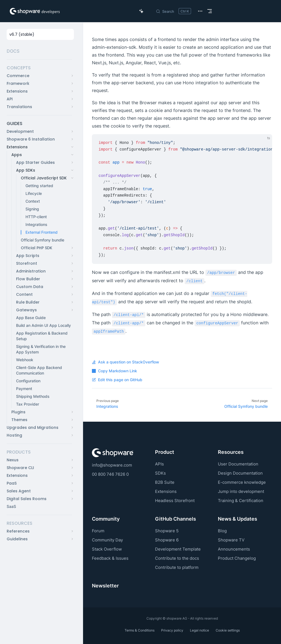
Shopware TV (231, 540)
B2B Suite (165, 482)
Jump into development (241, 491)
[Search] (173, 11)
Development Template (178, 549)
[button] (39, 68)
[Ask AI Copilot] (141, 11)
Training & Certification (241, 501)
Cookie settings (228, 630)
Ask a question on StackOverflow (126, 362)
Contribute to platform (177, 567)
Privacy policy (172, 630)
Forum (98, 531)
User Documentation (238, 464)
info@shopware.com (112, 465)
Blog (222, 531)
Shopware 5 (167, 531)
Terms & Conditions (140, 630)
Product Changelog (237, 558)
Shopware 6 (167, 540)
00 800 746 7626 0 (110, 474)
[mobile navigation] (210, 11)
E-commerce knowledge (242, 482)
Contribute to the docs (177, 558)
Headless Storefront (175, 501)
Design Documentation (240, 473)
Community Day (107, 540)
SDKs (160, 473)
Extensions (166, 491)
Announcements (234, 549)
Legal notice (199, 630)
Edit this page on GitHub (117, 380)
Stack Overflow (107, 549)
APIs (159, 464)
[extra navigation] (200, 11)
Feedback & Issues (110, 558)
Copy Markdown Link (114, 371)
